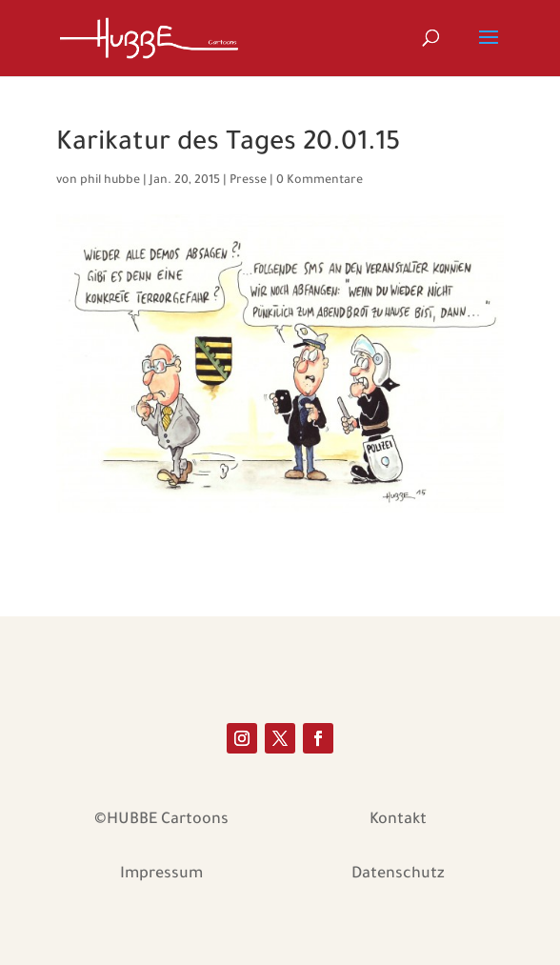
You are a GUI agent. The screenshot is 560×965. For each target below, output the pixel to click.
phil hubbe (110, 181)
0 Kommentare (320, 181)
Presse (248, 181)
